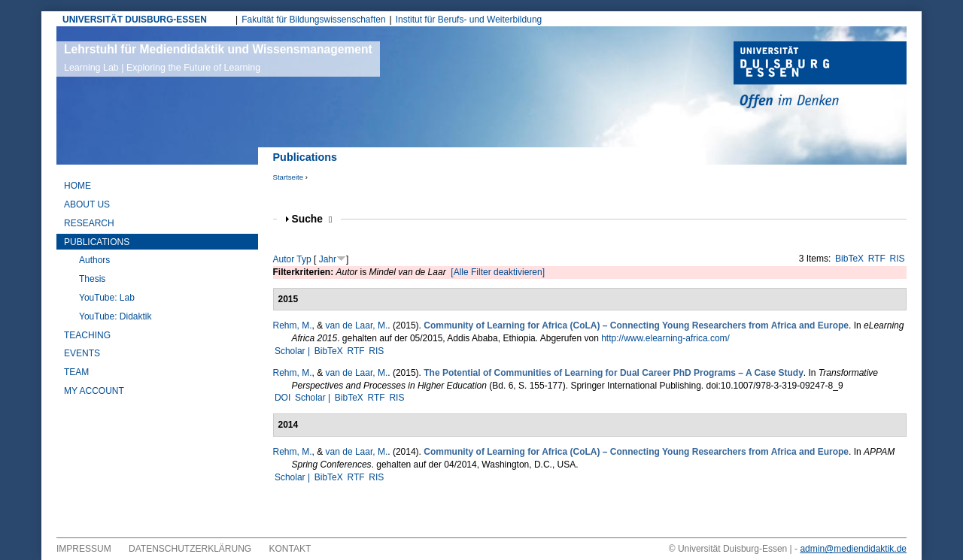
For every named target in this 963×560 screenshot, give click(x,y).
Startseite (289, 177)
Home (77, 186)
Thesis (92, 279)
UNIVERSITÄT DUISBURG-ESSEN (135, 20)
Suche (312, 219)
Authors (94, 260)
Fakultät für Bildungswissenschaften (313, 20)
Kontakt (290, 549)
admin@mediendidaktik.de (853, 549)
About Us (87, 204)
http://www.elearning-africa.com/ (665, 338)
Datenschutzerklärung (190, 549)
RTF (877, 259)
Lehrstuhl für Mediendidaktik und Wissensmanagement (218, 58)
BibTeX (849, 259)
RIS (898, 259)
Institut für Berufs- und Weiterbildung (469, 20)
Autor (284, 259)
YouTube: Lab (107, 298)
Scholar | (293, 351)
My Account (94, 391)
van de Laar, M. (357, 325)
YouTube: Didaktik (115, 316)
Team (76, 372)
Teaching (87, 335)
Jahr (328, 259)
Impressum (84, 549)
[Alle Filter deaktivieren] (498, 272)
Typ (304, 259)
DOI (283, 398)
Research (89, 223)
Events (82, 353)
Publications (97, 242)
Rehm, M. (293, 325)
